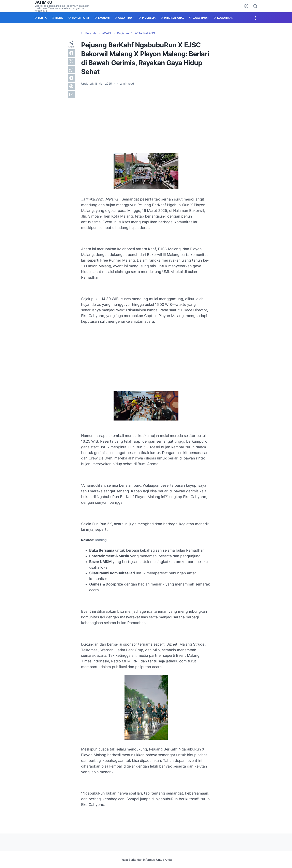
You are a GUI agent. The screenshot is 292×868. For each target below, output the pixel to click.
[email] (71, 95)
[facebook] (71, 53)
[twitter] (71, 61)
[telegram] (71, 78)
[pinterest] (71, 86)
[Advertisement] (146, 119)
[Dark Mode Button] (246, 6)
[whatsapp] (71, 70)
